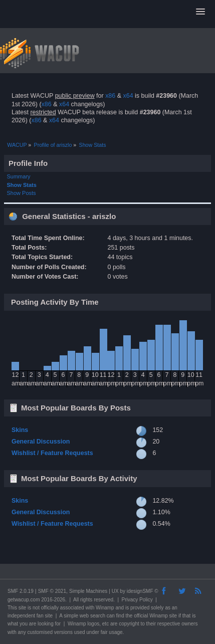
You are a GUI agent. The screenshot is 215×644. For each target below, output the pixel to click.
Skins (20, 430)
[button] (200, 12)
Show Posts (22, 193)
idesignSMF (140, 591)
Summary (19, 176)
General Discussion (41, 442)
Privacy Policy (137, 600)
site (23, 608)
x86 (110, 96)
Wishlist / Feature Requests (52, 453)
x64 (128, 96)
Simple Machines (88, 591)
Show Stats (22, 185)
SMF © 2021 (52, 591)
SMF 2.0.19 (21, 591)
